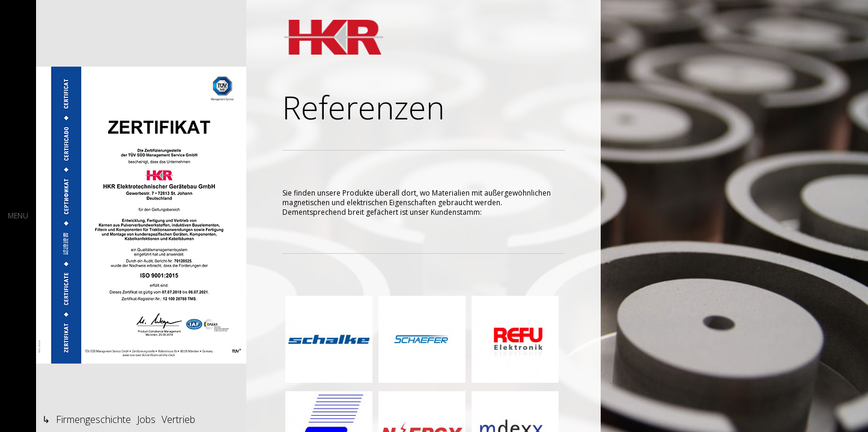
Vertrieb (178, 419)
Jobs (146, 419)
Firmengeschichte (93, 419)
